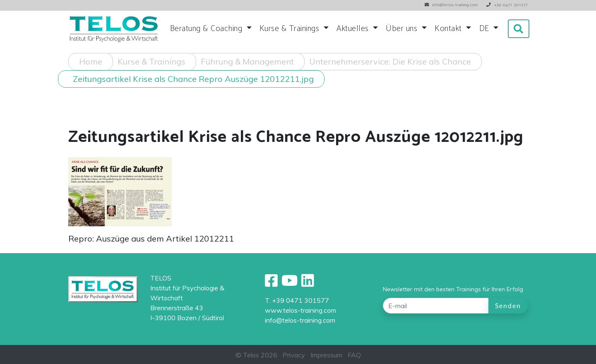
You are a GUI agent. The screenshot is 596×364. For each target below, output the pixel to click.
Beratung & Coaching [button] (207, 29)
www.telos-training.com (300, 310)
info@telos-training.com (300, 320)
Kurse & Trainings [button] (291, 29)
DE (485, 29)
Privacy (294, 355)
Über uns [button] (403, 29)
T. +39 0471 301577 (297, 300)
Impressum (326, 355)
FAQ (354, 355)
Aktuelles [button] (354, 29)
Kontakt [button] (449, 29)
